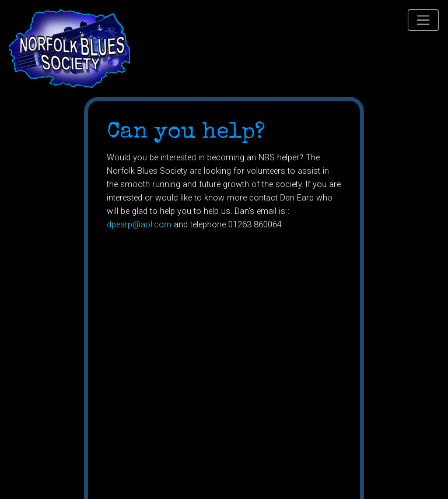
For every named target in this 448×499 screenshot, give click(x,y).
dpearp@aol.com (139, 225)
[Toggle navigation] (423, 20)
